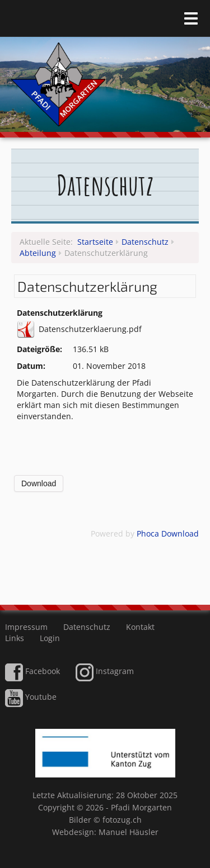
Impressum (26, 627)
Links (15, 638)
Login (50, 638)
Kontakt (140, 627)
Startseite (95, 242)
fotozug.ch (122, 820)
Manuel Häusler (129, 832)
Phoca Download (168, 533)
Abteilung (38, 253)
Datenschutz (145, 242)
